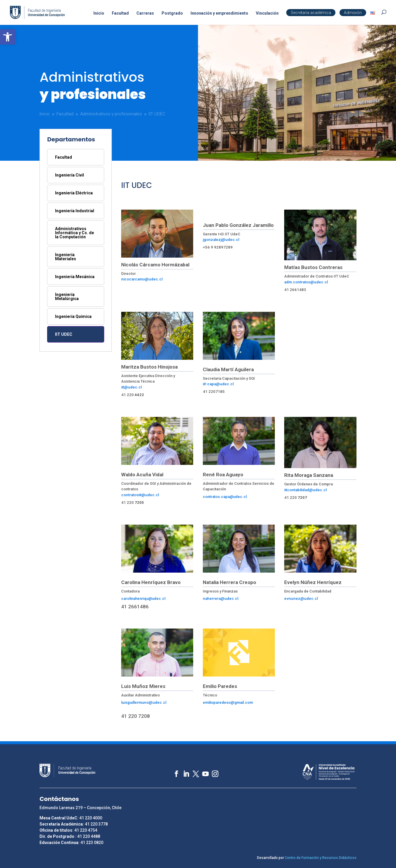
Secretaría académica (311, 13)
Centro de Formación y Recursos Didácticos (321, 858)
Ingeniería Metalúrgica (67, 297)
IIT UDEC (64, 334)
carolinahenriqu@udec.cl (143, 599)
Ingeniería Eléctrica (74, 193)
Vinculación (267, 13)
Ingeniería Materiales (66, 257)
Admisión (353, 13)
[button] (8, 37)
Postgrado (172, 13)
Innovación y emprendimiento (219, 13)
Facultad (120, 13)
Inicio (99, 13)
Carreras (145, 13)
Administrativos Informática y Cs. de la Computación (74, 233)
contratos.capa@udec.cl (225, 497)
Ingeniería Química (73, 316)
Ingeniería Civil (70, 175)
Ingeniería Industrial (75, 211)
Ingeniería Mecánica (75, 277)
